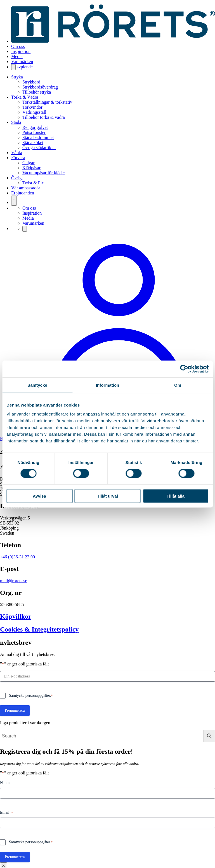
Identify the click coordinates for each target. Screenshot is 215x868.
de (31, 67)
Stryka (17, 77)
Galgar (29, 163)
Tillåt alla (176, 496)
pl (22, 67)
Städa (16, 122)
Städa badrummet (38, 137)
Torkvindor (32, 107)
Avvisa (39, 496)
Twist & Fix (33, 183)
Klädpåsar (31, 168)
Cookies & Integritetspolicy (39, 629)
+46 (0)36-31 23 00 (17, 557)
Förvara (18, 158)
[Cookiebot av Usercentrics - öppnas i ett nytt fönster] (184, 369)
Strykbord (31, 82)
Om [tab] (178, 385)
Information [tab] (108, 385)
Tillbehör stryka (37, 92)
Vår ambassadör (26, 188)
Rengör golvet (35, 127)
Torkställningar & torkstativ (47, 102)
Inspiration (21, 51)
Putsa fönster (34, 132)
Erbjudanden (23, 193)
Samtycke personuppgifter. (31, 696)
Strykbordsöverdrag (40, 87)
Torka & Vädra (25, 97)
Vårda (17, 153)
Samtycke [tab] (37, 385)
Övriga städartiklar (39, 148)
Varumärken (22, 61)
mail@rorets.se (14, 581)
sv (19, 67)
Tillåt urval (108, 496)
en (26, 67)
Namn (5, 783)
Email (6, 813)
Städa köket (33, 142)
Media (17, 56)
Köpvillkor (16, 616)
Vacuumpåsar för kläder (44, 173)
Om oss (18, 46)
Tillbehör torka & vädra (44, 117)
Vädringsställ (34, 112)
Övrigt (17, 178)
